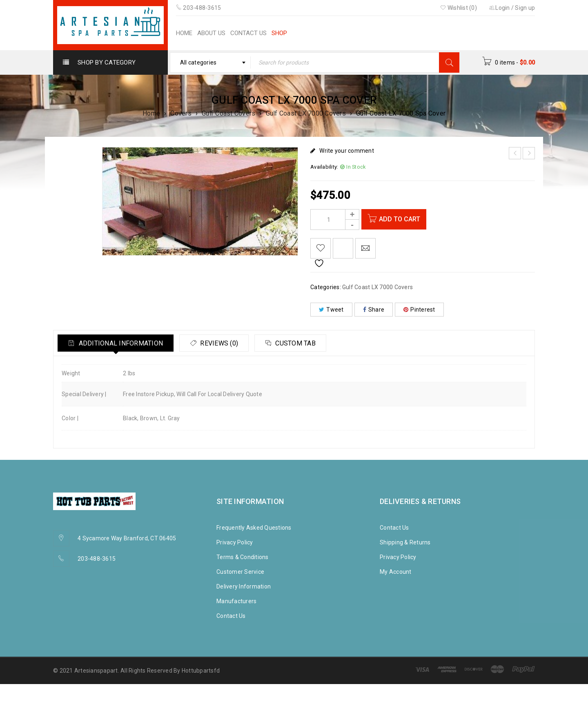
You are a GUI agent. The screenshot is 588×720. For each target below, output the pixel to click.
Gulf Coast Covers (228, 113)
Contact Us (231, 616)
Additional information (122, 343)
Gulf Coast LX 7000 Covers (306, 113)
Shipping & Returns (405, 542)
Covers (181, 113)
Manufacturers (236, 601)
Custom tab (304, 343)
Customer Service (240, 572)
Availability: (324, 167)
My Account (396, 572)
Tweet (331, 310)
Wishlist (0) (459, 8)
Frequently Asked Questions (254, 528)
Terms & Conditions (243, 557)
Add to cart (402, 219)
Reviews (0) (224, 343)
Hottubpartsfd (201, 671)
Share (374, 310)
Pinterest (419, 310)
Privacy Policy (235, 542)
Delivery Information (244, 586)
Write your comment (347, 151)
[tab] (118, 343)
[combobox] (210, 62)
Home (151, 113)
